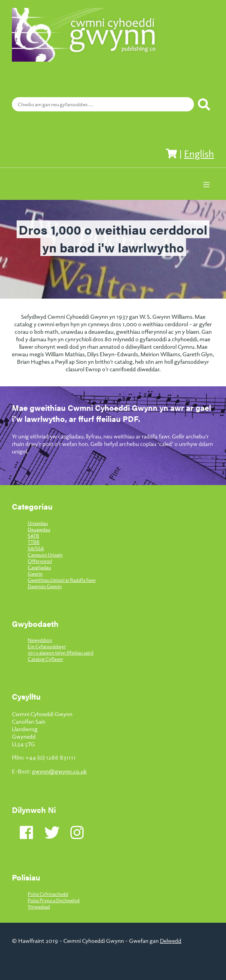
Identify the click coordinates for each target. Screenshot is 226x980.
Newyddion (40, 640)
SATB (33, 536)
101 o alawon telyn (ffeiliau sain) (61, 653)
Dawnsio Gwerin (45, 586)
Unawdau (38, 523)
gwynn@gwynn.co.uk (59, 771)
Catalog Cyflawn (45, 659)
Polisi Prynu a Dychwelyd (54, 900)
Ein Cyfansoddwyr (47, 646)
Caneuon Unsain (45, 555)
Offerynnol (40, 561)
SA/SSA (36, 548)
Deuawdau (39, 529)
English (199, 153)
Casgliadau (39, 567)
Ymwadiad (39, 907)
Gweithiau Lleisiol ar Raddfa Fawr (62, 580)
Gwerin (35, 574)
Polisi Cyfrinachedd (48, 894)
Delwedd (171, 940)
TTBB (34, 542)
